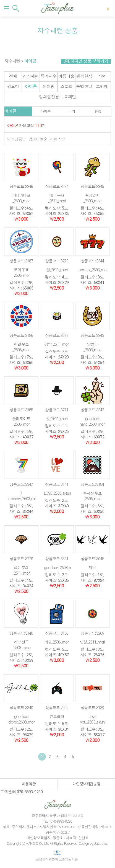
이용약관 (29, 784)
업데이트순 (38, 139)
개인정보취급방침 (87, 784)
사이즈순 (57, 139)
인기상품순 (17, 139)
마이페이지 (100, 8)
